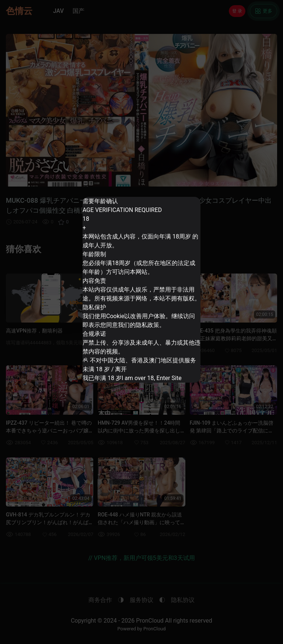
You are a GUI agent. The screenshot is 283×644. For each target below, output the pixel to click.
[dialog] (141, 290)
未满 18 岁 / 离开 (106, 366)
